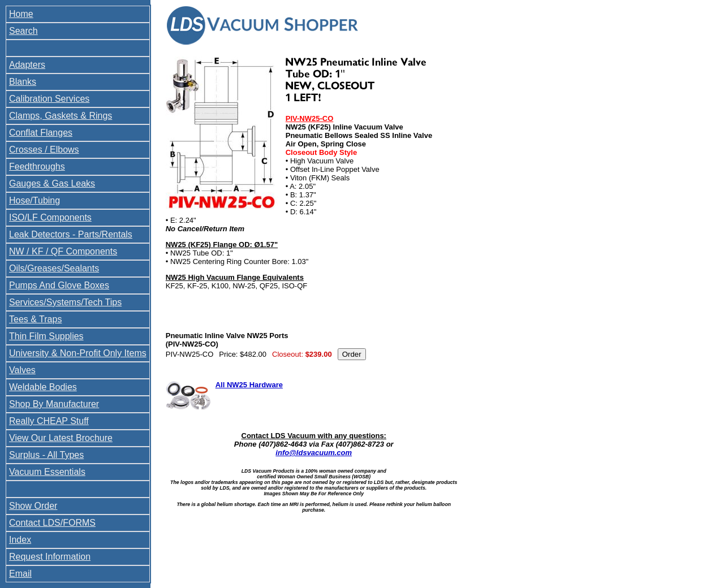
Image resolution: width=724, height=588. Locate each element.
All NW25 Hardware (249, 385)
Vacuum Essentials (47, 472)
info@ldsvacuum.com (314, 453)
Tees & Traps (35, 319)
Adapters (27, 65)
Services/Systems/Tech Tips (65, 302)
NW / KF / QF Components (63, 251)
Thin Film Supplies (46, 336)
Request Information (50, 557)
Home (21, 14)
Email (20, 574)
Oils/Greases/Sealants (54, 268)
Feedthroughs (37, 167)
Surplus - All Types (46, 455)
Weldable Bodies (43, 387)
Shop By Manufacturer (54, 404)
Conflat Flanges (41, 133)
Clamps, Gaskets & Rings (61, 116)
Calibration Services (49, 99)
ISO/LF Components (50, 217)
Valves (22, 370)
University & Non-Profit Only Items (78, 353)
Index (20, 540)
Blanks (23, 82)
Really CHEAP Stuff (49, 421)
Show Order (33, 506)
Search (23, 31)
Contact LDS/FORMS (52, 523)
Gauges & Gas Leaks (52, 183)
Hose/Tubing (35, 200)
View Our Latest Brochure (61, 438)
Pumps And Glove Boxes (59, 285)
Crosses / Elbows (44, 150)
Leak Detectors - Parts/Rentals (71, 234)
